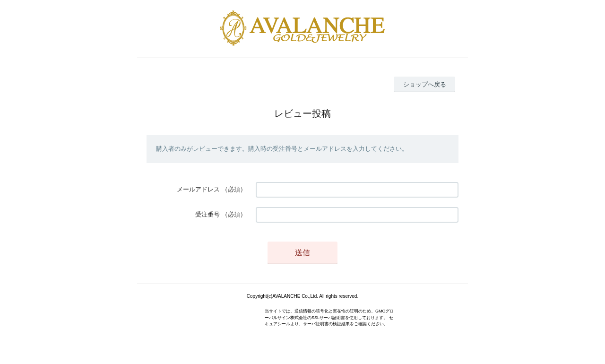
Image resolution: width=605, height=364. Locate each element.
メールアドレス (198, 189)
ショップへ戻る (425, 84)
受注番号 (207, 214)
